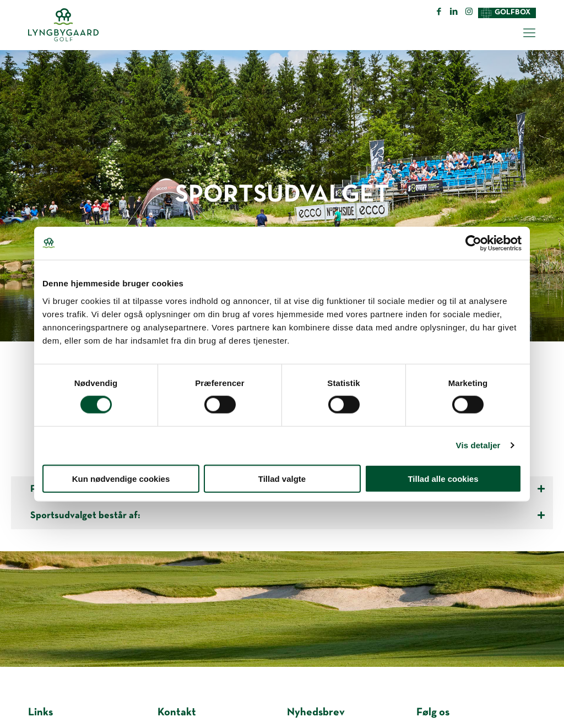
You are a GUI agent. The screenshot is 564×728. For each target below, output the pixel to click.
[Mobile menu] (529, 34)
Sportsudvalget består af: (85, 516)
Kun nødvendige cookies (121, 478)
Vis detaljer (478, 445)
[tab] (282, 516)
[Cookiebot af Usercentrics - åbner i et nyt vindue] (473, 243)
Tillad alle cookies (443, 478)
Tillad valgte (282, 478)
